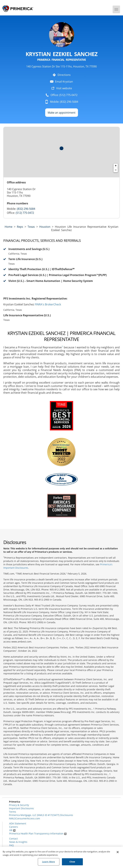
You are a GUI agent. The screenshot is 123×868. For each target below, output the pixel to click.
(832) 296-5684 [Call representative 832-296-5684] (26, 209)
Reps (20, 227)
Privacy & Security (19, 805)
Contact (13, 839)
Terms (13, 812)
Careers (14, 827)
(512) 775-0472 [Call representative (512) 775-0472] (25, 213)
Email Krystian (64, 82)
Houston (45, 227)
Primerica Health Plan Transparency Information (38, 834)
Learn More (49, 862)
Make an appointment (62, 113)
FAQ (11, 845)
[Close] (118, 852)
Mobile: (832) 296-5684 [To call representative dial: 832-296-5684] (64, 102)
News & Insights (18, 842)
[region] (61, 857)
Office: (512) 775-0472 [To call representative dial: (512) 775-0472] (64, 95)
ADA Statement (18, 823)
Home (9, 227)
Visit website (64, 88)
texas (31, 227)
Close (72, 862)
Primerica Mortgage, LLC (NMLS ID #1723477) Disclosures (41, 815)
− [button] (116, 170)
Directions (64, 75)
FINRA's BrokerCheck (48, 304)
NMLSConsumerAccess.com (25, 818)
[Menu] (116, 9)
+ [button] (116, 166)
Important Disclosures (21, 808)
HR (12, 830)
